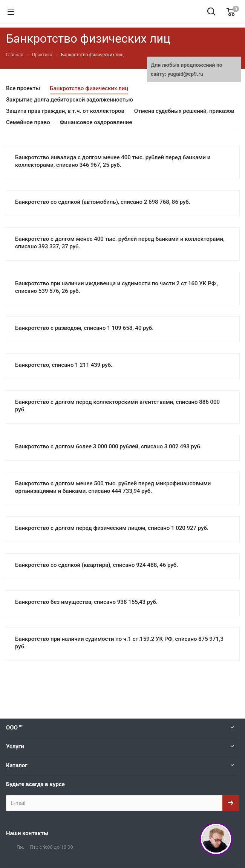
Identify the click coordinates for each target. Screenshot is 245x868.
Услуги (15, 746)
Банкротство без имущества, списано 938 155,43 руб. (86, 602)
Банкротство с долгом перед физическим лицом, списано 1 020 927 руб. (112, 528)
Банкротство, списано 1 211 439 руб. (64, 365)
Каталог (17, 765)
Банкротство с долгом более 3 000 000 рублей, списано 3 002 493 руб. (108, 446)
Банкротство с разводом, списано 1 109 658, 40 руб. (84, 328)
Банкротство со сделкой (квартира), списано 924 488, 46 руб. (96, 565)
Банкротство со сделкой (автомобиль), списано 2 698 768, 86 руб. (103, 202)
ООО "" (14, 728)
